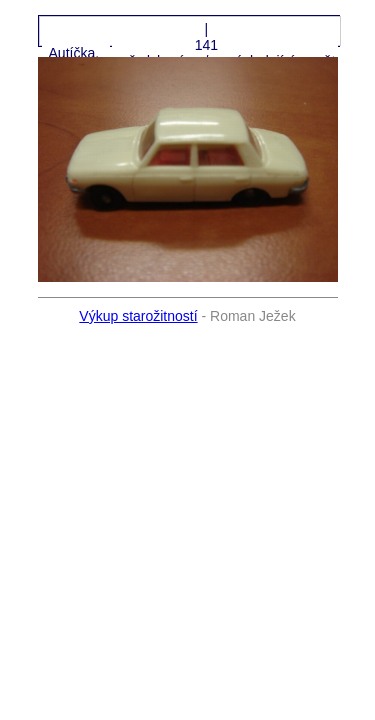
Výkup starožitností (138, 316)
